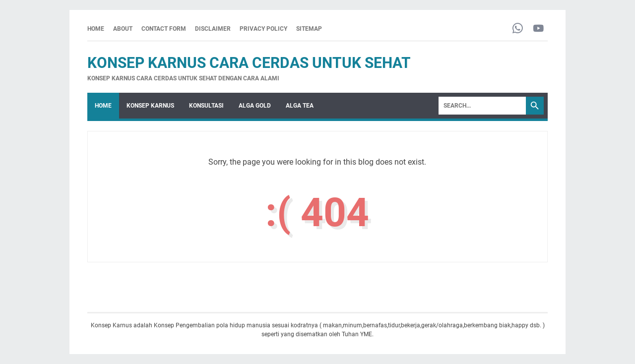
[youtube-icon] (539, 29)
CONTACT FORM (164, 29)
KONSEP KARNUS (150, 106)
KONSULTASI (206, 106)
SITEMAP (309, 29)
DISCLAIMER (213, 29)
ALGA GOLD (255, 106)
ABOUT (123, 29)
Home (96, 29)
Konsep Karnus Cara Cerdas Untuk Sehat (249, 63)
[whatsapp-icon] (518, 29)
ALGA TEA (300, 106)
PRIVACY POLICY (263, 29)
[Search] (482, 106)
